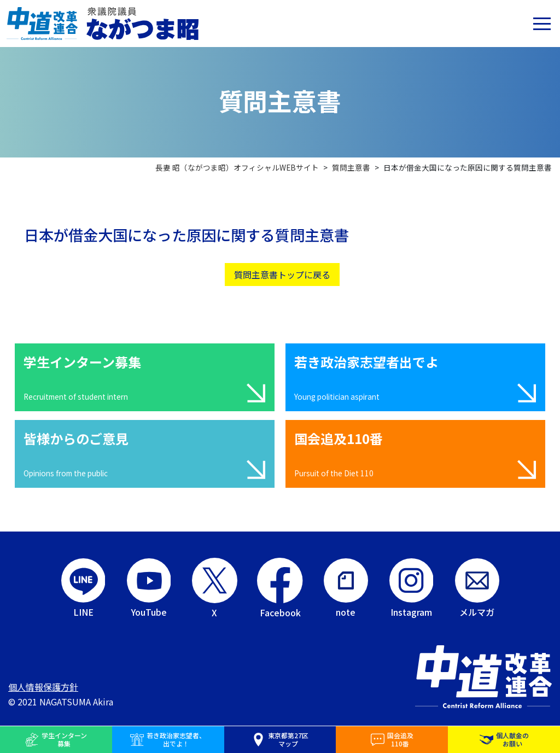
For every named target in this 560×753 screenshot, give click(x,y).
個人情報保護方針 (43, 687)
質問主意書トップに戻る (282, 275)
